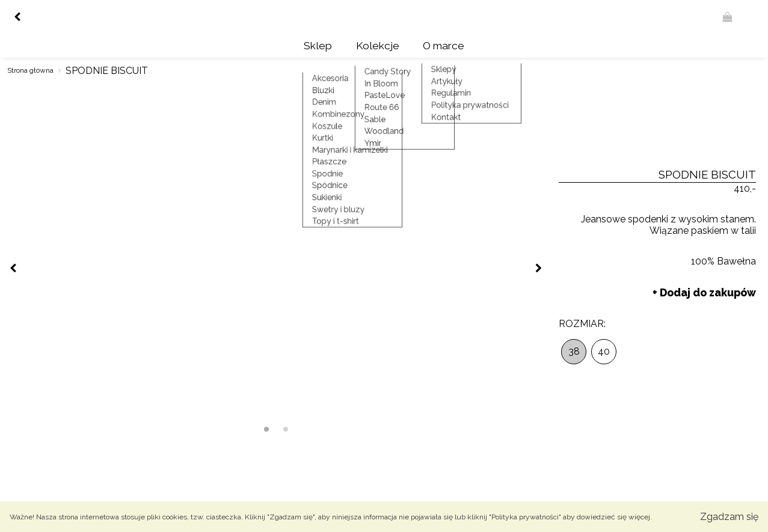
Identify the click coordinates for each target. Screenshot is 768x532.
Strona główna (30, 68)
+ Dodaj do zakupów (704, 289)
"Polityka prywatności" (525, 517)
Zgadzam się (729, 517)
